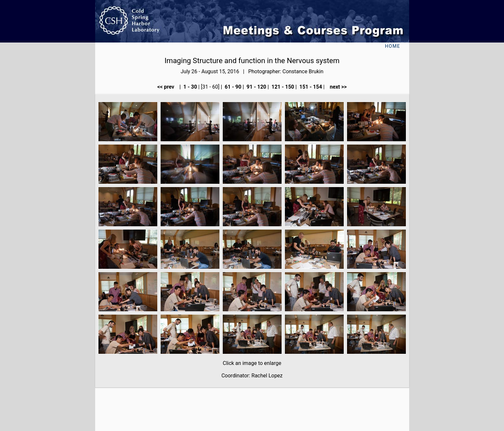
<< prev (168, 87)
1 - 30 (190, 87)
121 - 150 (282, 87)
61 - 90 (232, 87)
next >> (336, 87)
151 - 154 (310, 87)
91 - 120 (256, 87)
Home (393, 46)
